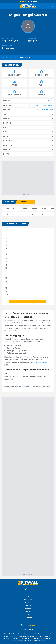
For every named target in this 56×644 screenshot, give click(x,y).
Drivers (11, 57)
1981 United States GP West (41, 105)
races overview (41, 362)
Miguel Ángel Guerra (22, 57)
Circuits (28, 612)
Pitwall (5, 57)
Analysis (28, 618)
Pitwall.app (31, 625)
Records (28, 615)
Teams (28, 609)
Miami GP (23, 2)
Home (28, 597)
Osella (50, 101)
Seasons (28, 600)
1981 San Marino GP (45, 110)
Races (28, 603)
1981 (6, 214)
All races (25, 202)
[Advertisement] (29, 178)
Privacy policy (28, 630)
